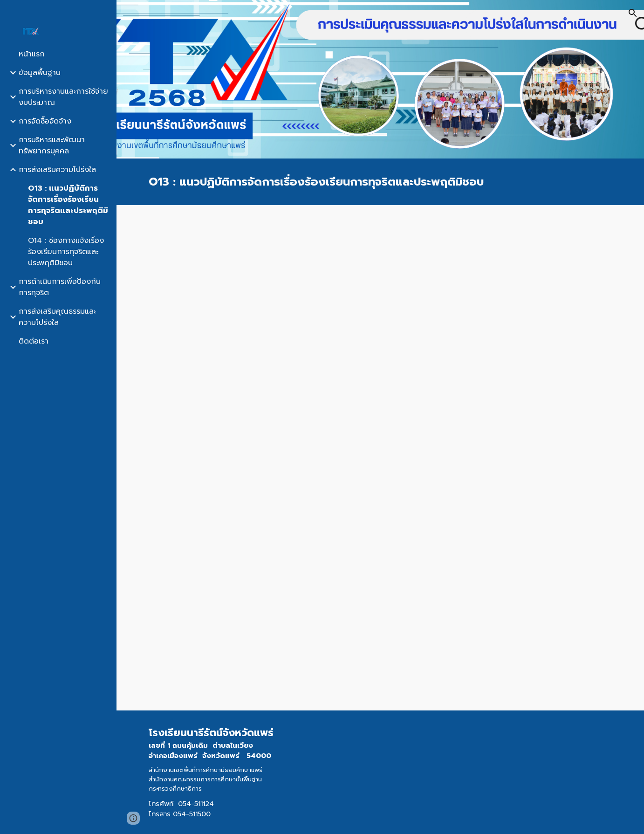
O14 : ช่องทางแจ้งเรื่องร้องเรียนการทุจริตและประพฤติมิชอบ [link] (66, 252)
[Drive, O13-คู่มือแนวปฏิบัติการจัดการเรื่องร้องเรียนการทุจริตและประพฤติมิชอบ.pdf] (380, 458)
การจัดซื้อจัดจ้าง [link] (45, 121)
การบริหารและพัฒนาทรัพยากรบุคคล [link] (52, 145)
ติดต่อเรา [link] (34, 341)
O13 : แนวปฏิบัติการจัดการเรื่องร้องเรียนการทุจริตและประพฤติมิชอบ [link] (68, 205)
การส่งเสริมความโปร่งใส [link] (57, 170)
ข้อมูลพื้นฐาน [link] (40, 73)
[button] (633, 13)
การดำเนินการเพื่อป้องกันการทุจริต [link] (60, 287)
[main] (380, 182)
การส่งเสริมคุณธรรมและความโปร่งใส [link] (57, 317)
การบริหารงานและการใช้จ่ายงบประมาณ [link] (63, 97)
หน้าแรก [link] (32, 54)
